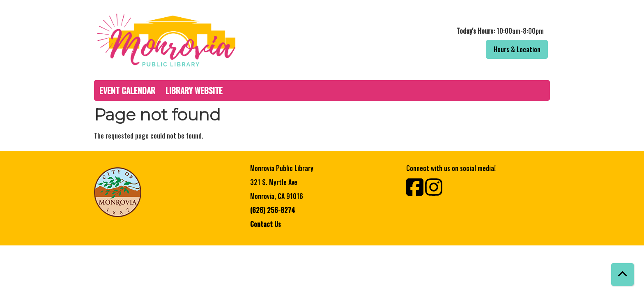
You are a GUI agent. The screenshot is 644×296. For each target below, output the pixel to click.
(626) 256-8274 (273, 210)
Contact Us (266, 224)
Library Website (194, 90)
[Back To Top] (622, 274)
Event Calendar (127, 90)
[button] (438, 31)
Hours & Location (517, 49)
